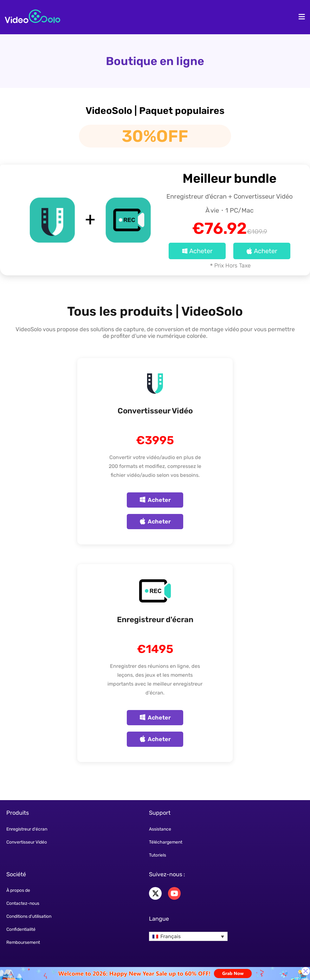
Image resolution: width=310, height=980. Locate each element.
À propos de (18, 890)
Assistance (160, 829)
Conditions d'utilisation (29, 916)
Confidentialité (21, 929)
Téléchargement (166, 842)
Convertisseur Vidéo (155, 411)
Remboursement (23, 942)
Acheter (197, 251)
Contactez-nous (23, 903)
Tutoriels (158, 855)
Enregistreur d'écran (155, 620)
